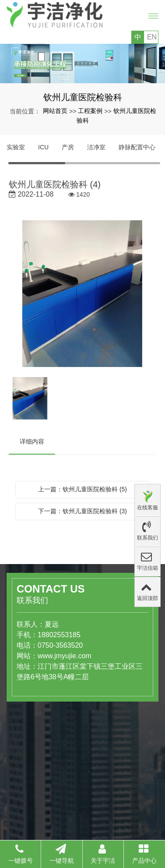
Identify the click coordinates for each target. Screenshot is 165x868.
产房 (68, 147)
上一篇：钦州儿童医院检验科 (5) (82, 489)
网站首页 (55, 111)
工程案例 (90, 111)
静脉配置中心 (137, 147)
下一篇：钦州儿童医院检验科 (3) (82, 511)
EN (152, 37)
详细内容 (32, 441)
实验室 (16, 147)
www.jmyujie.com (42, 656)
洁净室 (96, 147)
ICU (43, 147)
